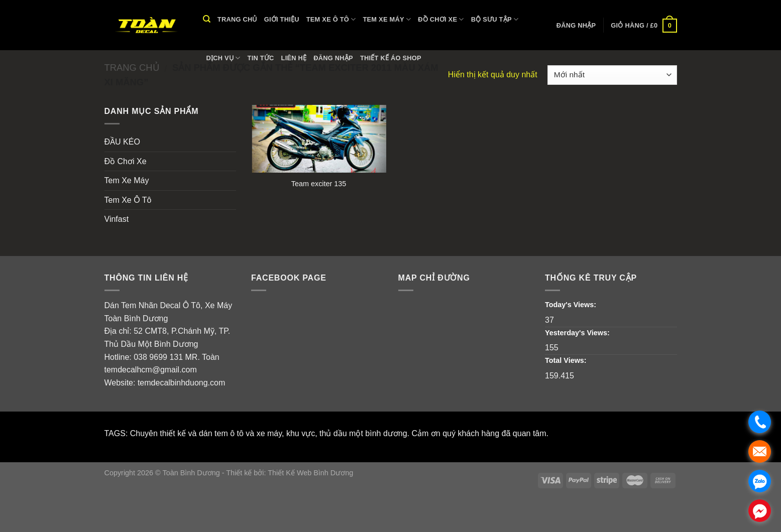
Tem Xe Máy (387, 19)
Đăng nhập (333, 58)
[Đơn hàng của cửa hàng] (612, 75)
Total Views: (567, 360)
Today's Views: (572, 305)
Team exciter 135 (319, 184)
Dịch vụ (224, 58)
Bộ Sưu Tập (495, 19)
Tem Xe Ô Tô (331, 19)
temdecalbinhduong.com (181, 383)
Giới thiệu (282, 19)
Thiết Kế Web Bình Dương (310, 473)
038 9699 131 (158, 357)
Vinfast (117, 219)
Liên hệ (294, 58)
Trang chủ (237, 19)
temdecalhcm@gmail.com (151, 370)
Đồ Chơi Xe (441, 19)
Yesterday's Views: (578, 333)
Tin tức (261, 58)
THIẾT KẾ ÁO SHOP (391, 58)
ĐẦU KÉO (122, 142)
